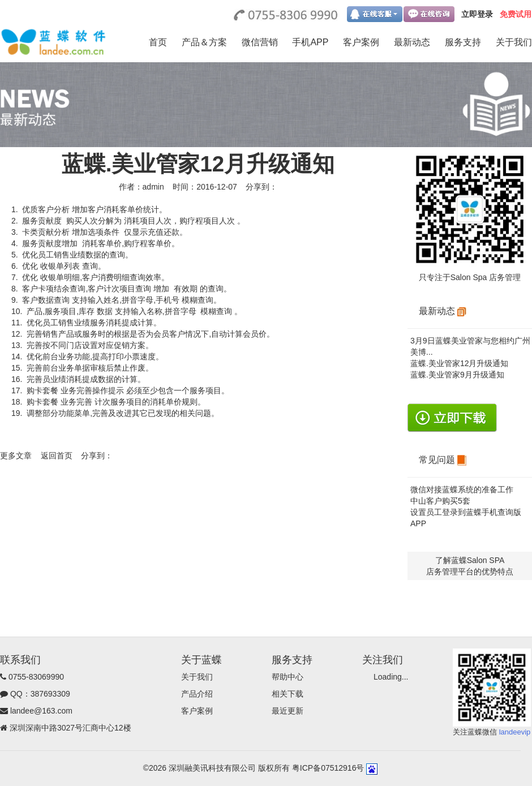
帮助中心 (288, 677)
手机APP (310, 42)
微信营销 (260, 42)
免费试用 (516, 14)
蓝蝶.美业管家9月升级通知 (457, 375)
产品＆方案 (204, 42)
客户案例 (361, 42)
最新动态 (412, 42)
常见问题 (443, 460)
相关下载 (288, 694)
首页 (158, 42)
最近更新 (288, 711)
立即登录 (477, 14)
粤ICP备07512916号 (328, 768)
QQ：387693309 (40, 694)
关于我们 (514, 42)
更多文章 (16, 456)
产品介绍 (197, 694)
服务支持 (463, 42)
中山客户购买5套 (440, 501)
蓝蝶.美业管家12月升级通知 (459, 363)
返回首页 (57, 456)
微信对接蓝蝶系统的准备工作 (462, 489)
